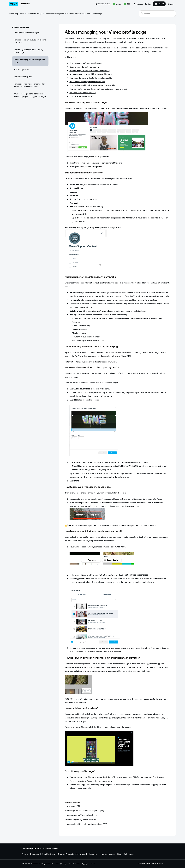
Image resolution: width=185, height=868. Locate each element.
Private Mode (112, 777)
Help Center (25, 4)
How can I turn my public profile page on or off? (30, 41)
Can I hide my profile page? (81, 96)
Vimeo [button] (117, 4)
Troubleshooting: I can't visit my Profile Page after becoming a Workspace (130, 51)
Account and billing (34, 14)
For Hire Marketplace (23, 77)
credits (112, 311)
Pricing (148, 4)
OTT (127, 4)
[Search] (157, 14)
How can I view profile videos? (83, 93)
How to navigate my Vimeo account (80, 820)
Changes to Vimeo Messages (27, 33)
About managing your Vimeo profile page (29, 61)
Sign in (171, 4)
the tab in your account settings (88, 356)
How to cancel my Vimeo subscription (81, 815)
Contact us (138, 4)
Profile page (97, 14)
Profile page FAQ (21, 69)
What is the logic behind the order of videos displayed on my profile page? (30, 95)
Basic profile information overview (84, 67)
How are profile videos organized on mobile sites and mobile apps (29, 85)
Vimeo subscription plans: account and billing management (67, 14)
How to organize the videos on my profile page (28, 51)
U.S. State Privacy (74, 864)
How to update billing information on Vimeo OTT (86, 824)
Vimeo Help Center (17, 14)
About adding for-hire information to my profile (90, 71)
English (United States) (155, 864)
